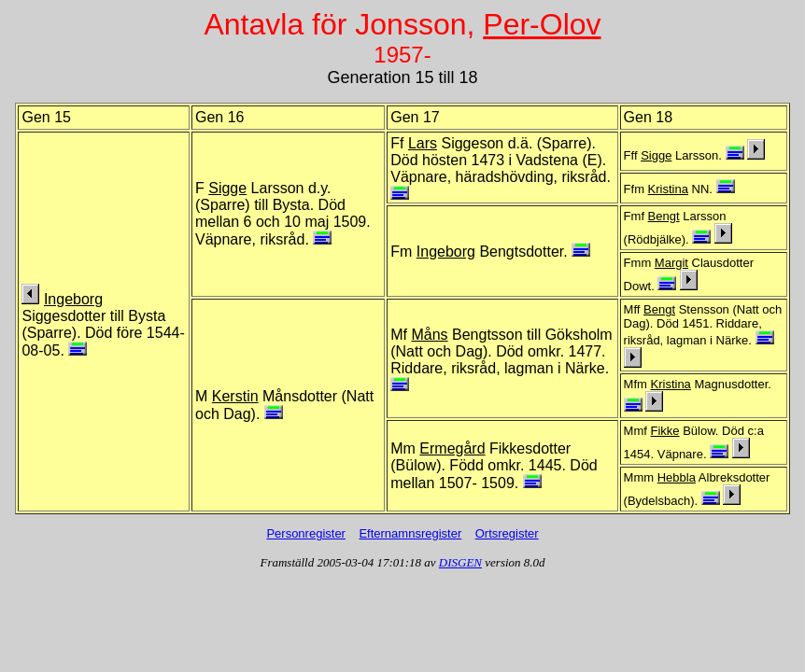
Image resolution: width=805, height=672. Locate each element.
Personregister (306, 533)
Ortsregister (507, 533)
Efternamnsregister (410, 533)
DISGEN (460, 562)
